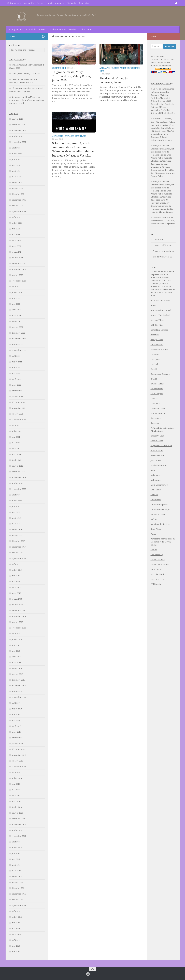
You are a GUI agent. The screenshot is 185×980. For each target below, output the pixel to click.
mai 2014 (16, 929)
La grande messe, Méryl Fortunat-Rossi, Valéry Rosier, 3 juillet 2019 (73, 76)
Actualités (29, 3)
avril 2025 (16, 171)
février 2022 (17, 391)
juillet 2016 (17, 778)
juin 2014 (16, 923)
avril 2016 (16, 796)
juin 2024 (16, 229)
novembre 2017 (19, 686)
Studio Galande (158, 560)
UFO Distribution (158, 574)
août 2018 (16, 634)
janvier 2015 (17, 882)
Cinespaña (155, 359)
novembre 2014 (19, 894)
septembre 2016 (19, 767)
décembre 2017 (18, 680)
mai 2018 (16, 651)
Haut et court (157, 451)
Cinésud (154, 364)
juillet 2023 (17, 292)
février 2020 (17, 530)
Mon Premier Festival (160, 524)
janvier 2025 (17, 188)
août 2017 (16, 703)
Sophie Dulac (157, 555)
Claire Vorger (157, 394)
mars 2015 (16, 871)
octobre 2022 (17, 344)
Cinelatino (155, 354)
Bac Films (155, 335)
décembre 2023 (18, 264)
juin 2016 (16, 784)
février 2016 (17, 807)
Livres (40, 3)
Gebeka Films (157, 441)
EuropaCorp (156, 418)
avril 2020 (16, 518)
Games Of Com (157, 436)
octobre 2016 (17, 761)
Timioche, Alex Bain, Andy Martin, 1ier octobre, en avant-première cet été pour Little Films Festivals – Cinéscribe (163, 125)
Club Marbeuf (157, 389)
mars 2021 (16, 454)
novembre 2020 (19, 477)
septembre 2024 (19, 211)
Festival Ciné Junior (160, 350)
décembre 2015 (18, 819)
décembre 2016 (18, 749)
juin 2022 (16, 368)
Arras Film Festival (159, 330)
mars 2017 (16, 732)
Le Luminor (156, 480)
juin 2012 (16, 952)
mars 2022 (16, 385)
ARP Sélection (157, 325)
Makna (154, 519)
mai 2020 (16, 512)
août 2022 (16, 356)
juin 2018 (16, 645)
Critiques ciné (14, 3)
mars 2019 (16, 593)
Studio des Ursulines (160, 564)
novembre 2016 (19, 755)
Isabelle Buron (157, 455)
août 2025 (16, 148)
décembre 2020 (18, 472)
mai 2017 (16, 720)
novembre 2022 (19, 339)
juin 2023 (16, 298)
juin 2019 (16, 576)
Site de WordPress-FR (163, 257)
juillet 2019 (17, 570)
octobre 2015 (17, 830)
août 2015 (16, 842)
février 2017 (17, 738)
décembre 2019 (18, 541)
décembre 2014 (18, 888)
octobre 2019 (17, 553)
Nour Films (156, 529)
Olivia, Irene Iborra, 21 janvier (26, 74)
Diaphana (155, 403)
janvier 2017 (17, 744)
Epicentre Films (158, 408)
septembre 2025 (19, 142)
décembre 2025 (18, 125)
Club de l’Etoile (157, 384)
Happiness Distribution (161, 446)
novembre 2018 (19, 616)
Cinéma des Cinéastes (160, 374)
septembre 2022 (19, 350)
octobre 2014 (17, 900)
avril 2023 (16, 310)
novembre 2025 (19, 130)
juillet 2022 (17, 362)
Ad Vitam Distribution (161, 300)
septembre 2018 (19, 628)
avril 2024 (16, 240)
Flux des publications (163, 245)
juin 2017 (16, 715)
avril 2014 (16, 934)
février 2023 (17, 321)
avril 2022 (16, 379)
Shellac (154, 550)
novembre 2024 (19, 200)
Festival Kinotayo (159, 465)
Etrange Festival (158, 413)
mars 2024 (16, 246)
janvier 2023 (17, 327)
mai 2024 (16, 235)
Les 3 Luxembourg (159, 485)
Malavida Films (158, 514)
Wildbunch (156, 584)
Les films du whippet (160, 509)
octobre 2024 (17, 206)
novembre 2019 (19, 547)
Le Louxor (155, 475)
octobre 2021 (17, 414)
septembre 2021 (19, 420)
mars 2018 (16, 663)
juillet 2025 (17, 154)
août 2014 (16, 911)
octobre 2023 (17, 275)
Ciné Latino (85, 3)
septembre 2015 (19, 836)
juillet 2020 (17, 501)
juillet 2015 (17, 848)
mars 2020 (16, 524)
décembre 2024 (18, 194)
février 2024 (17, 252)
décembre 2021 (18, 402)
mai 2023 (16, 304)
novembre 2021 (19, 408)
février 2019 (17, 599)
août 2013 (16, 940)
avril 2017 (16, 726)
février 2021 (17, 460)
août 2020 (16, 495)
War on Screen (157, 579)
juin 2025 (16, 159)
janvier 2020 (17, 535)
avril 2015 (16, 865)
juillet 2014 (17, 917)
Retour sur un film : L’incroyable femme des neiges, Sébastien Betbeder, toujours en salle (27, 100)
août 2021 (16, 425)
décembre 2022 (18, 333)
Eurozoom (155, 423)
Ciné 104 (154, 369)
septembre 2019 (19, 558)
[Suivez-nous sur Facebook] (43, 36)
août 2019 (16, 564)
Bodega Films (157, 340)
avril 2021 (16, 449)
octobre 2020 (17, 483)
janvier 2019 (17, 605)
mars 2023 (16, 316)
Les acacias (156, 500)
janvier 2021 (17, 466)
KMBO (153, 470)
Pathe (153, 534)
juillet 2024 (17, 223)
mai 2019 (16, 582)
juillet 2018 (17, 639)
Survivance (156, 569)
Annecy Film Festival (160, 315)
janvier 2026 (17, 119)
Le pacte (154, 495)
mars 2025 (16, 177)
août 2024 (16, 217)
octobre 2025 (17, 136)
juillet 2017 (17, 709)
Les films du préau (159, 505)
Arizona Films (157, 320)
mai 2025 (16, 165)
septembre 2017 (19, 697)
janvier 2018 (17, 674)
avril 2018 (16, 657)
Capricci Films (157, 345)
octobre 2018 (17, 622)
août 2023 (16, 287)
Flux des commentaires (164, 251)
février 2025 (17, 183)
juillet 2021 (17, 431)
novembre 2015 (19, 824)
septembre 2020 (19, 489)
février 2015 (17, 877)
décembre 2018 (18, 611)
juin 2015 (16, 853)
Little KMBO (156, 490)
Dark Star (155, 399)
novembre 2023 (19, 269)
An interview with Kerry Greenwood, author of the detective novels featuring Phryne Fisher (163, 170)
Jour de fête (156, 460)
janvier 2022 (17, 397)
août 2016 (16, 772)
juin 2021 (16, 437)
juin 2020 (16, 506)
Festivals (71, 3)
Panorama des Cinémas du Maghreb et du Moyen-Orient (163, 542)
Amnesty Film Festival (161, 310)
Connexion (158, 239)
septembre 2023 (19, 281)
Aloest (153, 305)
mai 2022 (16, 373)
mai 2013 (16, 946)
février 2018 (17, 668)
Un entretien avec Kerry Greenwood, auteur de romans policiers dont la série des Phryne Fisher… (162, 206)
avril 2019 (16, 587)
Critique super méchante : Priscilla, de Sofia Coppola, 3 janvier (163, 221)
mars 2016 (16, 801)
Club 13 (154, 379)
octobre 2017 (17, 691)
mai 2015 (16, 859)
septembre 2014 (19, 905)
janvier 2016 (17, 813)
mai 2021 (16, 443)
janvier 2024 (17, 258)
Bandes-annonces (55, 3)
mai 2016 (16, 790)
